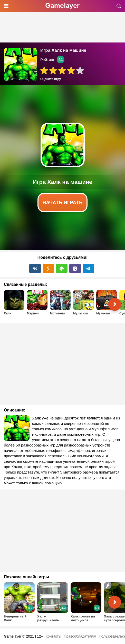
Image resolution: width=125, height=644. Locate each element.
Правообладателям (80, 636)
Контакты (53, 636)
